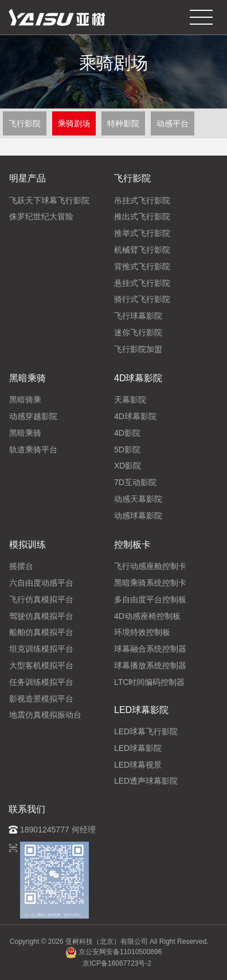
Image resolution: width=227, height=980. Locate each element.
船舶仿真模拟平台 (41, 632)
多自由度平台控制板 (150, 599)
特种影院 (123, 123)
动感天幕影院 (138, 499)
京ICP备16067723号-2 (117, 963)
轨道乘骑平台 (33, 450)
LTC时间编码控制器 (149, 682)
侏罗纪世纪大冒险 (41, 216)
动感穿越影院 (33, 416)
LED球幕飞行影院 (146, 731)
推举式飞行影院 (142, 233)
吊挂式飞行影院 (142, 200)
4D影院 (127, 433)
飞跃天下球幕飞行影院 (49, 200)
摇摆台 (21, 566)
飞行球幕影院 (138, 316)
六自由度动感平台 (41, 583)
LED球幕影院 (141, 710)
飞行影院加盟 (138, 349)
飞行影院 (25, 123)
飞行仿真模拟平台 (41, 599)
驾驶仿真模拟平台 (41, 616)
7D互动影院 (135, 482)
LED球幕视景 (138, 765)
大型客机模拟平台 (41, 665)
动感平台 (173, 123)
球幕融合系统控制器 (150, 649)
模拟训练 (28, 545)
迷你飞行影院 (138, 332)
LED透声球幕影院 (146, 781)
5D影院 (127, 450)
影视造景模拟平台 (41, 699)
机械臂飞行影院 (142, 250)
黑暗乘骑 (28, 378)
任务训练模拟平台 (41, 682)
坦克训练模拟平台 (41, 649)
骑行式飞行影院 (142, 299)
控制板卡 (132, 545)
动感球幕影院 (138, 516)
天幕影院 (130, 400)
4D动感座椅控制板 (147, 616)
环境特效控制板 (142, 632)
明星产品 (28, 178)
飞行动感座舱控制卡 (150, 566)
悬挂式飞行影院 (142, 283)
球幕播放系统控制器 (150, 665)
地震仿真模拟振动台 (45, 715)
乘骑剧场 (74, 123)
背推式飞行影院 (142, 266)
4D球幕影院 (138, 378)
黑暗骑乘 (25, 400)
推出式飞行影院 (142, 216)
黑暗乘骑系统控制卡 (150, 583)
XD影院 (128, 466)
